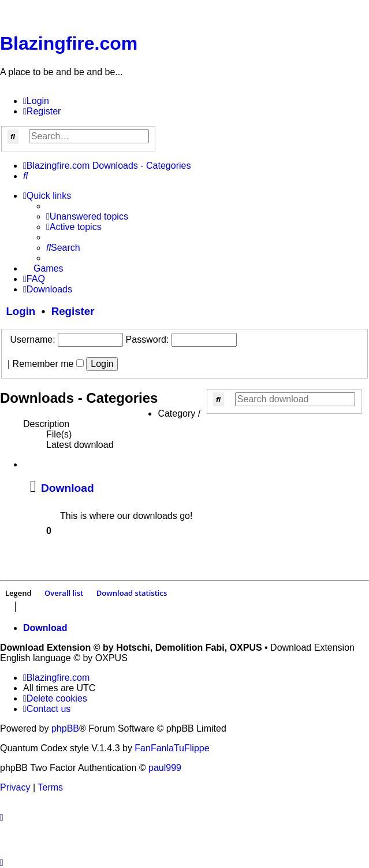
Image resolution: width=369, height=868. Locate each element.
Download (68, 488)
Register (73, 311)
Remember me (48, 364)
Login (18, 311)
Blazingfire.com (69, 43)
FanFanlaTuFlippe (172, 748)
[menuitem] (36, 101)
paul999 (165, 768)
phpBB (65, 728)
